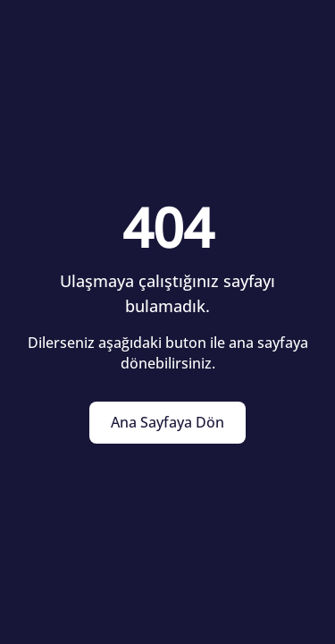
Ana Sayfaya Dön (167, 422)
